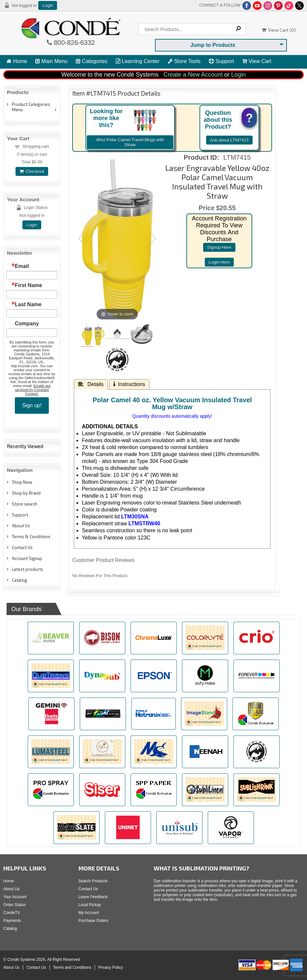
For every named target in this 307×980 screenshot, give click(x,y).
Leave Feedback (93, 897)
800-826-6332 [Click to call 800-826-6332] (74, 43)
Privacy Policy (111, 967)
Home (17, 61)
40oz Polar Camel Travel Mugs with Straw (130, 142)
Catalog (19, 580)
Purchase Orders (93, 921)
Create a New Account (193, 75)
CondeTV (12, 913)
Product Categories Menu (31, 107)
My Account (89, 913)
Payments (12, 921)
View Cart (257, 61)
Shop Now (22, 482)
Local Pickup (90, 905)
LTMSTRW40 (144, 523)
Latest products (28, 569)
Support (221, 61)
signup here (219, 247)
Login (48, 5)
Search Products (93, 881)
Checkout (32, 171)
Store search (25, 504)
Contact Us (22, 547)
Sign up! (32, 405)
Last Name (28, 305)
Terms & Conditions (31, 537)
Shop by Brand (26, 493)
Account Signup (27, 558)
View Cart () (279, 30)
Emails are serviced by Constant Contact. (33, 390)
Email (22, 266)
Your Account (15, 897)
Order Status (15, 905)
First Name (29, 285)
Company (27, 324)
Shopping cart (36, 146)
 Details (91, 384)
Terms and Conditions (72, 967)
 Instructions (129, 384)
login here (219, 262)
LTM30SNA (135, 517)
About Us (21, 526)
